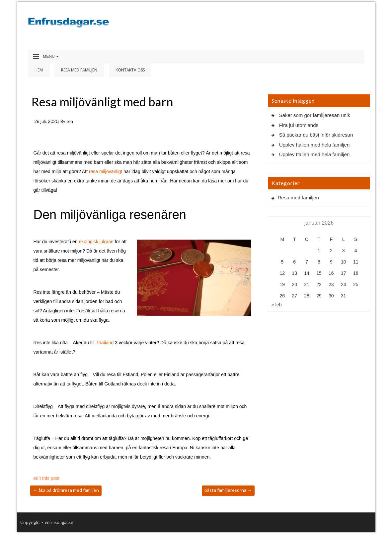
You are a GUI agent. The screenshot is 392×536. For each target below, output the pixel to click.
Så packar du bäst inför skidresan (316, 135)
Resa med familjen (79, 70)
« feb (277, 305)
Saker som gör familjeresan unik (315, 115)
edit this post (47, 478)
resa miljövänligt (106, 171)
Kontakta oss (130, 70)
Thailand (105, 343)
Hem (39, 70)
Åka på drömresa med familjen (66, 490)
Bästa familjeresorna (228, 490)
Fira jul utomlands (299, 125)
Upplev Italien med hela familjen (314, 145)
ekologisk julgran (96, 242)
